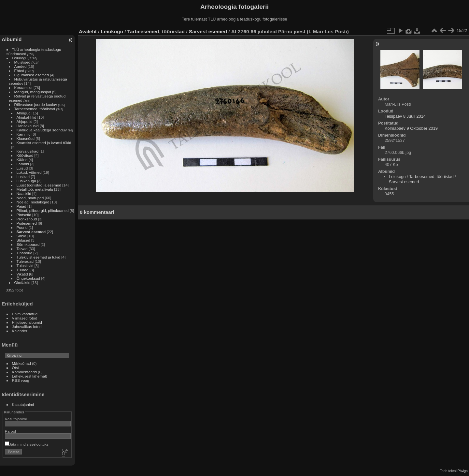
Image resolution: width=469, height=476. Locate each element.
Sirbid (21, 236)
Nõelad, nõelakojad (33, 202)
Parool (10, 431)
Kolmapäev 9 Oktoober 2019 (411, 128)
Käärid (22, 160)
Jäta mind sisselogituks (27, 444)
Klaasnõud (26, 138)
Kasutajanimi (23, 404)
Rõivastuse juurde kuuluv (36, 104)
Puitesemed (27, 223)
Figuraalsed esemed (32, 75)
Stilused (23, 240)
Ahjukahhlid (27, 117)
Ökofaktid (22, 283)
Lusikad (23, 177)
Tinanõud (25, 253)
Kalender (20, 331)
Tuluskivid (25, 266)
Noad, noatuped (30, 198)
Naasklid (24, 193)
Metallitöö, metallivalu (35, 189)
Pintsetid (24, 215)
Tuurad (23, 270)
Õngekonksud (28, 278)
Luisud (22, 168)
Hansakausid (28, 126)
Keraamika (23, 88)
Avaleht (88, 31)
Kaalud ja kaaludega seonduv (42, 130)
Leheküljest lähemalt (29, 376)
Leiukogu (20, 58)
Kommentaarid (25, 372)
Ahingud (24, 113)
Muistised (22, 62)
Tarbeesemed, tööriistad (35, 109)
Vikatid (22, 274)
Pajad (21, 206)
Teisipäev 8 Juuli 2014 (405, 116)
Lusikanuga (26, 181)
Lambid (23, 164)
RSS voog (21, 380)
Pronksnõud (27, 219)
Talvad (22, 249)
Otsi (15, 368)
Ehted (19, 71)
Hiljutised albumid (27, 322)
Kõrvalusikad (28, 151)
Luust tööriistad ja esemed (39, 185)
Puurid (22, 227)
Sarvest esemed (31, 232)
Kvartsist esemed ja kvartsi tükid (44, 143)
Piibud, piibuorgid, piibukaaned (43, 210)
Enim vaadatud (25, 314)
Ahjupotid (25, 121)
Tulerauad (25, 261)
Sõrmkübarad (28, 244)
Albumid (12, 39)
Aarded (21, 66)
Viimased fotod (25, 318)
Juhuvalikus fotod (27, 327)
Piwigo (463, 471)
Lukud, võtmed (29, 172)
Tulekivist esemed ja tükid (38, 257)
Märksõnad (21, 363)
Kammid (24, 134)
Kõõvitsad (25, 155)
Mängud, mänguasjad (33, 92)
